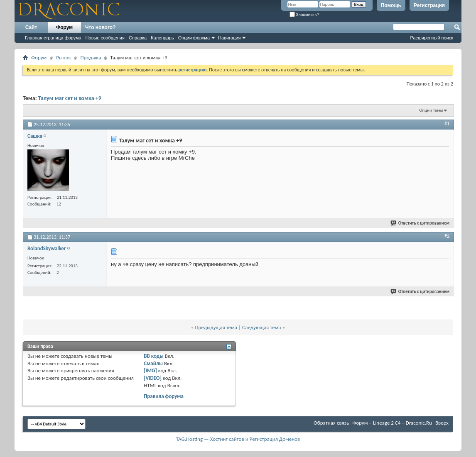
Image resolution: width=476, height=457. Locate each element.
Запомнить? (304, 15)
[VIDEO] (153, 378)
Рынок (63, 57)
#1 (447, 124)
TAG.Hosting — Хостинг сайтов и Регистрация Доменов (238, 439)
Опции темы (431, 110)
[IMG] (150, 370)
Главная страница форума (53, 38)
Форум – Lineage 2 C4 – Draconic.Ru (392, 423)
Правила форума (164, 396)
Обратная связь (331, 423)
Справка (138, 38)
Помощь (391, 5)
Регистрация (429, 5)
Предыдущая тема (216, 327)
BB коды (154, 356)
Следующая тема (262, 327)
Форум (64, 27)
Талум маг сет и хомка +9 (70, 98)
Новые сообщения (105, 38)
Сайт (31, 27)
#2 (447, 236)
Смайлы (153, 363)
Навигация (229, 38)
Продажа (91, 57)
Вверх (442, 423)
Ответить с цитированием (420, 223)
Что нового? (100, 27)
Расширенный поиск (432, 38)
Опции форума (194, 38)
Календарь (162, 38)
